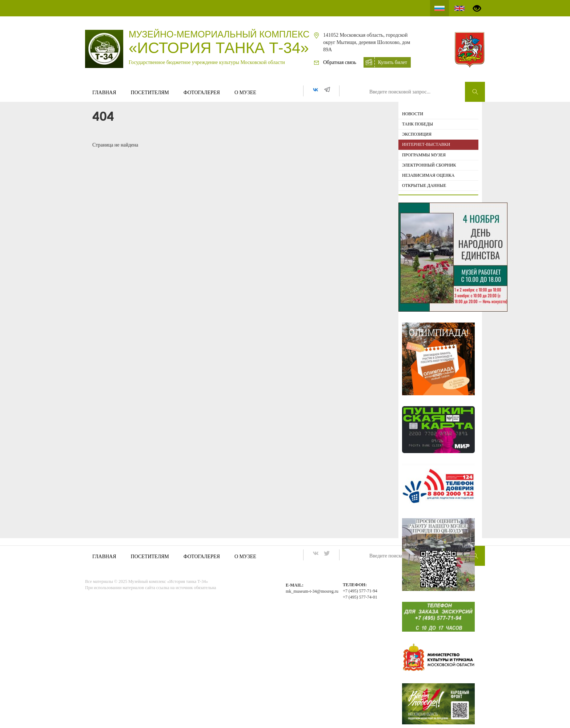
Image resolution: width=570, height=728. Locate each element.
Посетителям (150, 93)
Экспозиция (417, 134)
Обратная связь (340, 62)
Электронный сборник (429, 165)
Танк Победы (418, 124)
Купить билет (393, 62)
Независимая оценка (428, 175)
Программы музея (424, 155)
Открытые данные (424, 185)
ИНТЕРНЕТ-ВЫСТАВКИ (426, 144)
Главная (104, 93)
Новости (413, 114)
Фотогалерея (202, 93)
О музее (245, 93)
